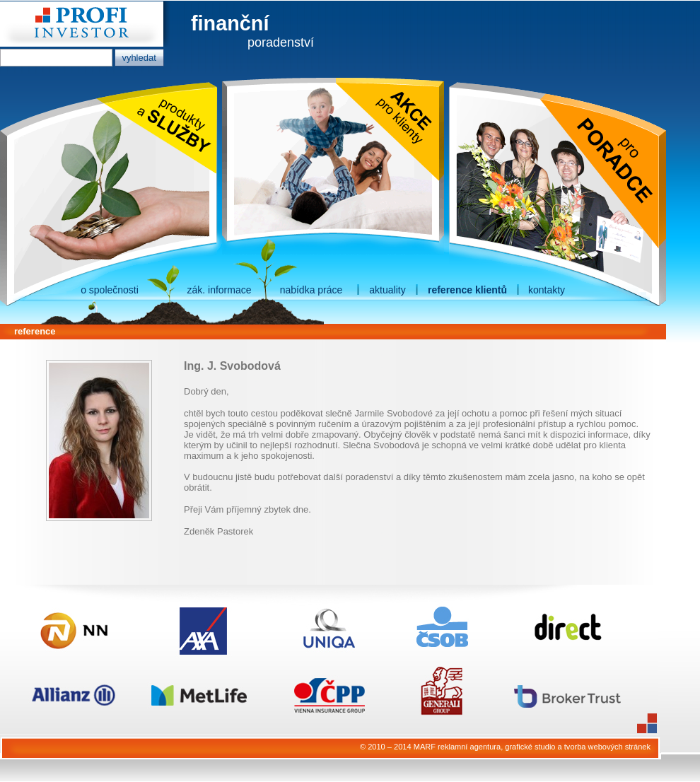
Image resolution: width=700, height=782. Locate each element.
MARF (425, 747)
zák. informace (219, 290)
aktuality (387, 290)
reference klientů (467, 290)
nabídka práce (311, 290)
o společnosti (110, 290)
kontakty (547, 290)
